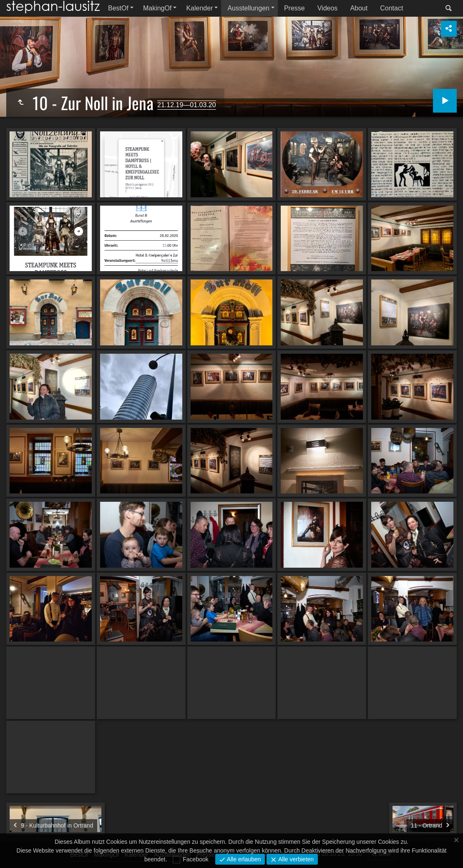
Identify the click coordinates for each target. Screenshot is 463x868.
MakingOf (157, 8)
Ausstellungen (248, 8)
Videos (328, 8)
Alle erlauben (243, 859)
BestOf (118, 8)
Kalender (199, 8)
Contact (391, 8)
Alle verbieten (295, 859)
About (359, 8)
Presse (294, 8)
